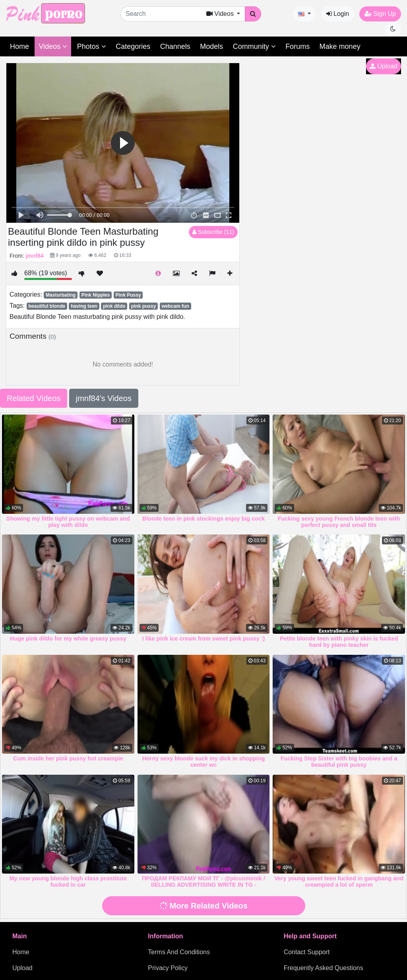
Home (19, 46)
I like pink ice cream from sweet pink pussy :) (204, 639)
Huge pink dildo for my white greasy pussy (68, 639)
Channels (175, 46)
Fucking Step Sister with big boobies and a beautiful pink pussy (339, 762)
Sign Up (380, 14)
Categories (133, 46)
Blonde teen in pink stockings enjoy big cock (203, 519)
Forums (297, 46)
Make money (340, 46)
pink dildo (114, 306)
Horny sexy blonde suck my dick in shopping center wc (204, 762)
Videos (53, 46)
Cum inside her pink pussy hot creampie (68, 758)
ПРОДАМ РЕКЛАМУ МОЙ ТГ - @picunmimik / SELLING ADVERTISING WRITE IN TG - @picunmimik (203, 885)
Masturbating (61, 295)
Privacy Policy (168, 968)
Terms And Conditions (179, 952)
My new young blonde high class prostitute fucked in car (68, 882)
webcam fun (175, 306)
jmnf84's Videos (104, 398)
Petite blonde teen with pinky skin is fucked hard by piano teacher (339, 642)
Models (211, 46)
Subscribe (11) (213, 232)
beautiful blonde (47, 306)
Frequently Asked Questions (324, 968)
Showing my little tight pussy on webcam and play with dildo (68, 522)
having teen (84, 306)
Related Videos (34, 398)
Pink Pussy (128, 295)
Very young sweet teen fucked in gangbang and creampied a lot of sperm (339, 882)
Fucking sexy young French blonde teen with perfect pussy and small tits (339, 522)
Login (338, 14)
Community (254, 46)
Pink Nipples (95, 295)
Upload (384, 66)
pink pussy (144, 306)
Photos (92, 46)
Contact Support (307, 952)
